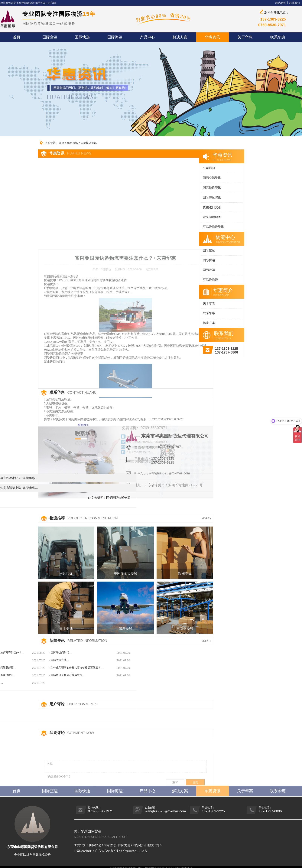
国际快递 (184, 260)
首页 (62, 143)
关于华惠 (184, 303)
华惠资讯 (73, 143)
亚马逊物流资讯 (188, 227)
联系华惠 (184, 313)
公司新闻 (184, 168)
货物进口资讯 (187, 207)
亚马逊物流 (185, 280)
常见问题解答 (187, 217)
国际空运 (184, 250)
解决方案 (184, 323)
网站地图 (280, 3)
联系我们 (295, 3)
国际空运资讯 (187, 178)
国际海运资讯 (187, 197)
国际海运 (184, 270)
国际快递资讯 (89, 143)
